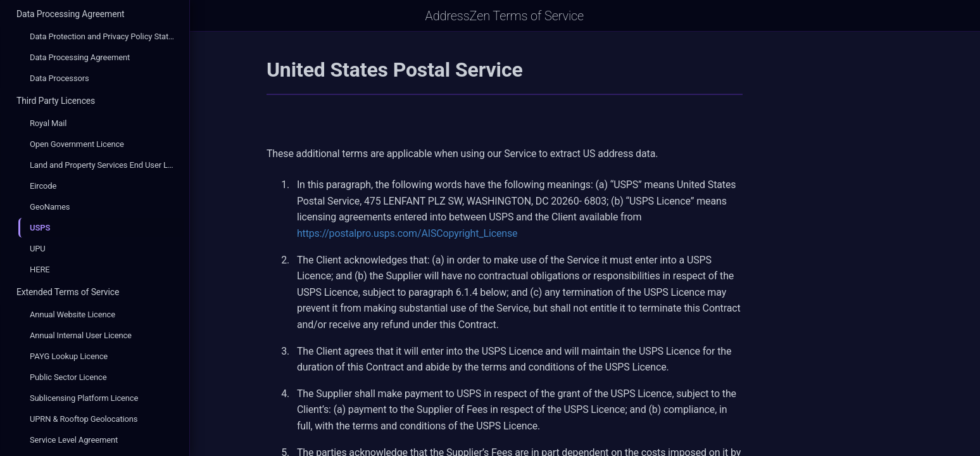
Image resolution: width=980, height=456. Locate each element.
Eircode (43, 186)
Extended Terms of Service (68, 292)
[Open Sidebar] (208, 16)
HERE (40, 269)
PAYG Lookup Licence (69, 356)
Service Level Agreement (74, 440)
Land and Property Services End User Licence (107, 165)
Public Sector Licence (68, 377)
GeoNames (50, 207)
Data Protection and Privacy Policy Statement (107, 36)
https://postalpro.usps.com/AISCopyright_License (488, 233)
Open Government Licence (77, 144)
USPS (40, 228)
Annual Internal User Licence (81, 335)
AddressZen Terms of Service (585, 16)
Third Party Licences (56, 101)
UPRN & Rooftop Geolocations (84, 419)
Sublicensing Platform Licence (84, 398)
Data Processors (60, 78)
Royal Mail (48, 123)
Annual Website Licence (72, 314)
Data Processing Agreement (71, 14)
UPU (38, 249)
